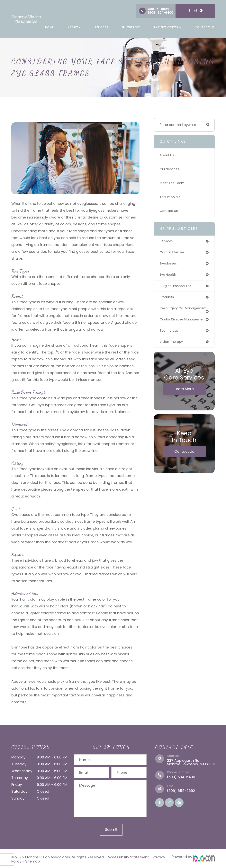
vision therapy (172, 351)
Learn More (184, 398)
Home (50, 27)
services (167, 241)
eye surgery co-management (173, 311)
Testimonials (171, 197)
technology (170, 339)
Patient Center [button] (167, 27)
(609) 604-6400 (160, 13)
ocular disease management (173, 326)
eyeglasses (169, 264)
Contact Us (205, 27)
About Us (167, 155)
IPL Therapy (131, 27)
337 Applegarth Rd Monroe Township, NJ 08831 (191, 762)
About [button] (74, 27)
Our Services (170, 169)
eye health (169, 275)
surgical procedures (177, 287)
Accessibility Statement (128, 857)
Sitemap (33, 860)
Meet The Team (173, 183)
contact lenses (173, 253)
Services (101, 27)
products (167, 298)
